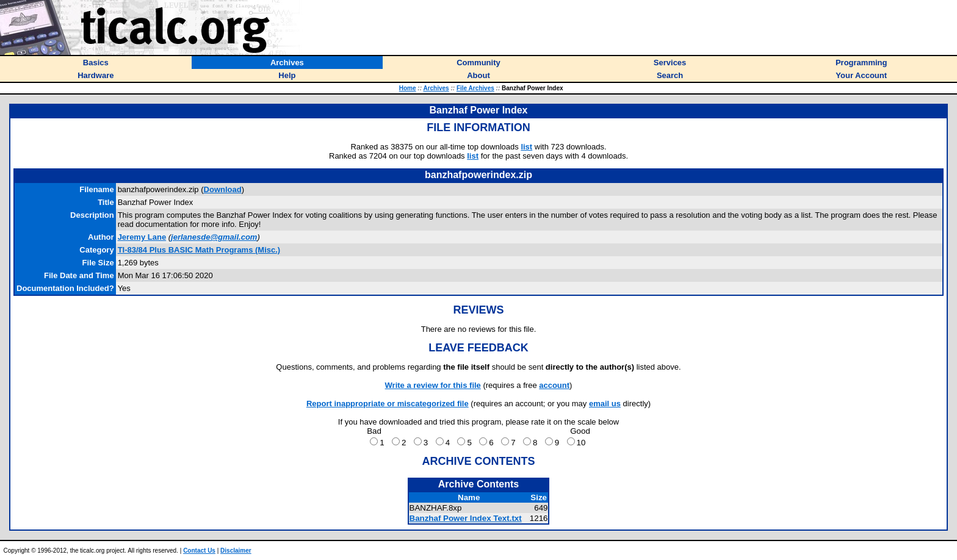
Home (408, 88)
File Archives (475, 88)
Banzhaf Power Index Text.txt (466, 518)
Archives (436, 88)
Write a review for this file (433, 385)
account (554, 385)
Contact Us (199, 551)
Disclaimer (236, 551)
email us (605, 404)
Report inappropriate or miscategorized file (388, 404)
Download (223, 189)
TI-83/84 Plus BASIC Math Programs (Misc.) (199, 250)
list (526, 147)
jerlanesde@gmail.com (214, 237)
